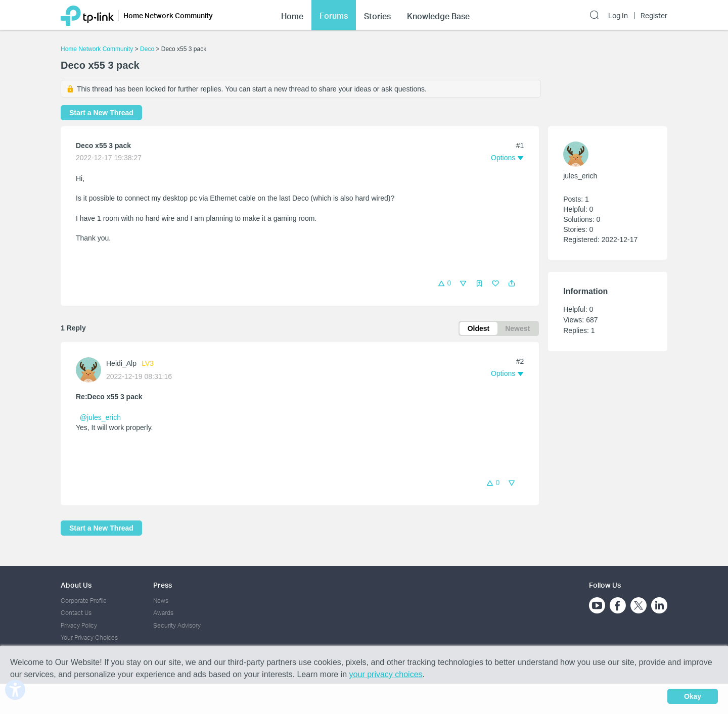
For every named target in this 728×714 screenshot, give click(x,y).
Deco (147, 49)
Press (163, 585)
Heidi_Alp (121, 363)
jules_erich (580, 176)
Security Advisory (177, 625)
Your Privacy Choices (89, 637)
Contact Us (76, 613)
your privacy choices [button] (386, 674)
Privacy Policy (79, 625)
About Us (76, 585)
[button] (512, 283)
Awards (163, 613)
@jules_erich (100, 417)
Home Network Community (97, 49)
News (161, 601)
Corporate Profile (84, 601)
